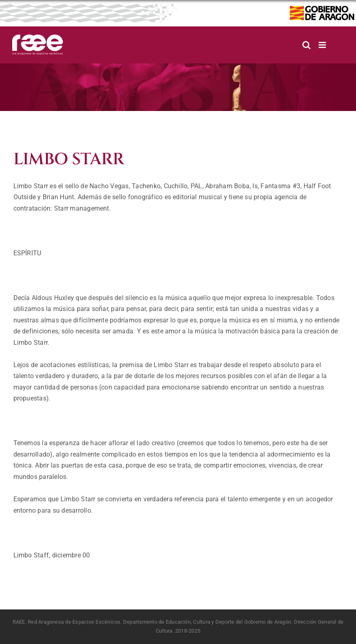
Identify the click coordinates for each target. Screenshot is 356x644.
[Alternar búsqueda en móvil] (306, 45)
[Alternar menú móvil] (323, 45)
